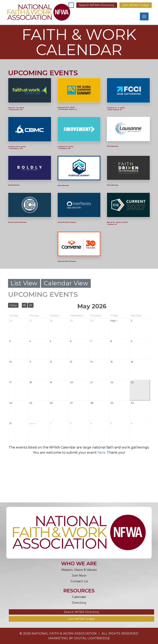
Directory (79, 603)
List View (24, 283)
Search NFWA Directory (97, 5)
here (101, 453)
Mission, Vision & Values (79, 570)
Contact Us (79, 581)
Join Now (79, 575)
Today (13, 305)
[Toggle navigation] (144, 16)
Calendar (79, 597)
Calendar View (66, 283)
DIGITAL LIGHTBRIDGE (92, 638)
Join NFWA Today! (136, 5)
